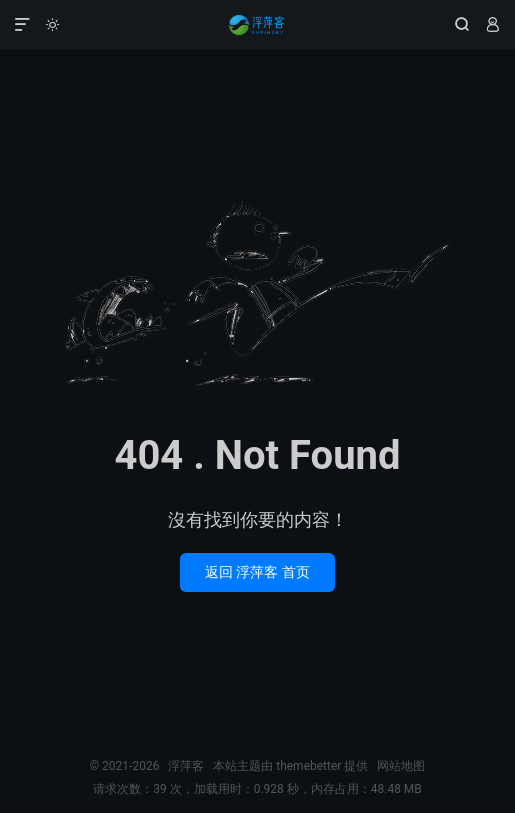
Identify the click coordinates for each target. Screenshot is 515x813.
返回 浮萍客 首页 (257, 572)
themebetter (308, 766)
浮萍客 (257, 25)
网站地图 (401, 766)
